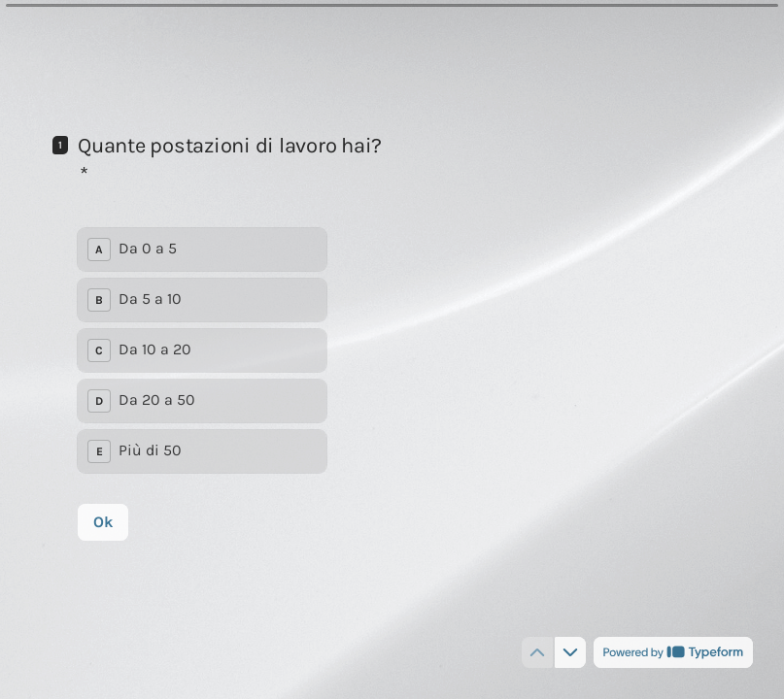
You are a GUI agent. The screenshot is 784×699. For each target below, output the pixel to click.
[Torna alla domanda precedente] (537, 652)
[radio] (202, 249)
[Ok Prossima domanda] (103, 521)
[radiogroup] (202, 349)
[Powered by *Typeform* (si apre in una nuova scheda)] (673, 652)
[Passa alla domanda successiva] (570, 652)
